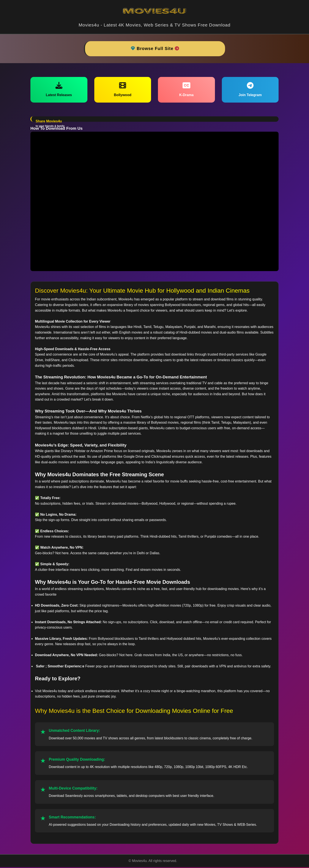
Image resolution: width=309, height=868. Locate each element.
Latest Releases (59, 90)
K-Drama (186, 90)
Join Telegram (250, 90)
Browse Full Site (155, 49)
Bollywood (123, 90)
